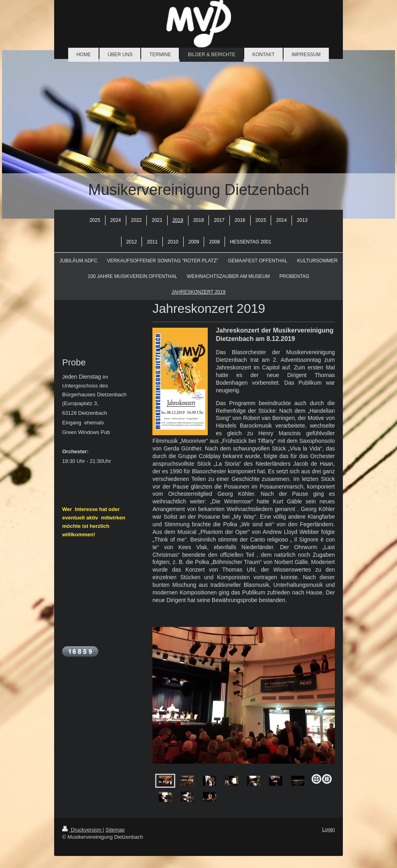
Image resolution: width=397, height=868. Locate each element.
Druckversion (82, 830)
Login (328, 829)
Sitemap (115, 830)
